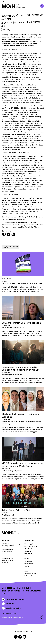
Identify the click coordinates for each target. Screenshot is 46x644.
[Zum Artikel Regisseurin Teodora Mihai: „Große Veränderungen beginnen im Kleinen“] (23, 362)
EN (3, 2)
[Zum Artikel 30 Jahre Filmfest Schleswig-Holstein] (23, 316)
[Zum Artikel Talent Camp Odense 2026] (23, 504)
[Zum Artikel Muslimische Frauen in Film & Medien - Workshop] (23, 410)
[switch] (13, 599)
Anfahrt (4, 553)
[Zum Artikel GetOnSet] (23, 272)
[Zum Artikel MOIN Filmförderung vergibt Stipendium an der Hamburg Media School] (23, 458)
